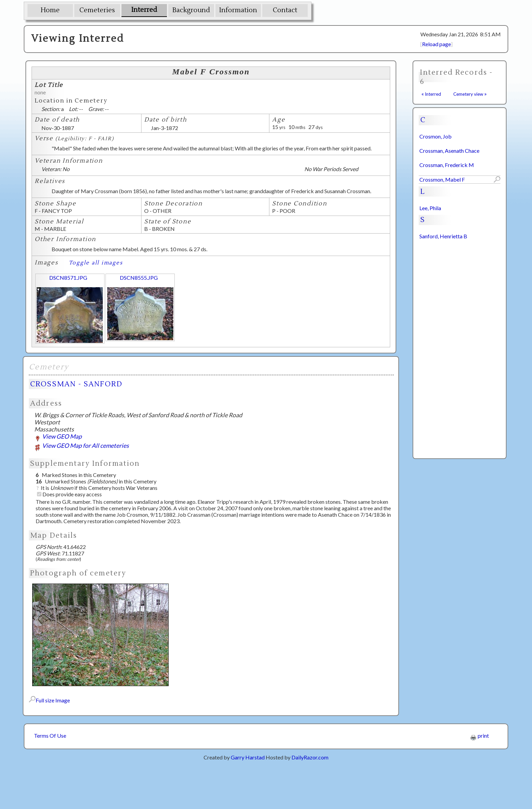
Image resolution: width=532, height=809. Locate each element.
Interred (144, 10)
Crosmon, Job (435, 136)
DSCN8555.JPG (139, 278)
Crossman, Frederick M (447, 165)
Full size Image (49, 700)
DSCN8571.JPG (68, 278)
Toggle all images (96, 263)
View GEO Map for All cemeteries (82, 446)
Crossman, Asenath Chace (449, 151)
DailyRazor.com (310, 757)
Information (238, 10)
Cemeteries (97, 10)
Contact (285, 10)
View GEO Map (58, 436)
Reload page (436, 44)
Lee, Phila (430, 208)
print (480, 736)
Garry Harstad (248, 757)
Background (191, 10)
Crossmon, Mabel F (442, 179)
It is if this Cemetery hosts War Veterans (97, 488)
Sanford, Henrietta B (443, 236)
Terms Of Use (50, 736)
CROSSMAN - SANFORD (76, 384)
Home (50, 10)
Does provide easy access (69, 494)
